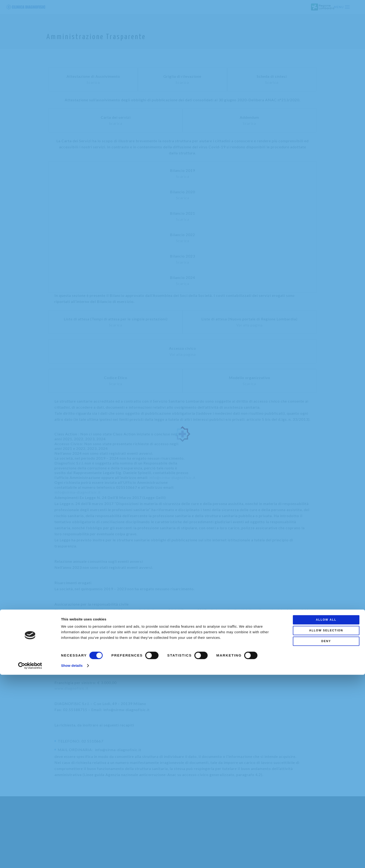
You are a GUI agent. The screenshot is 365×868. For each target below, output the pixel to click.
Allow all (326, 813)
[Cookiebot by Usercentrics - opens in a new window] (30, 859)
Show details (72, 859)
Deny (326, 834)
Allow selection (326, 824)
